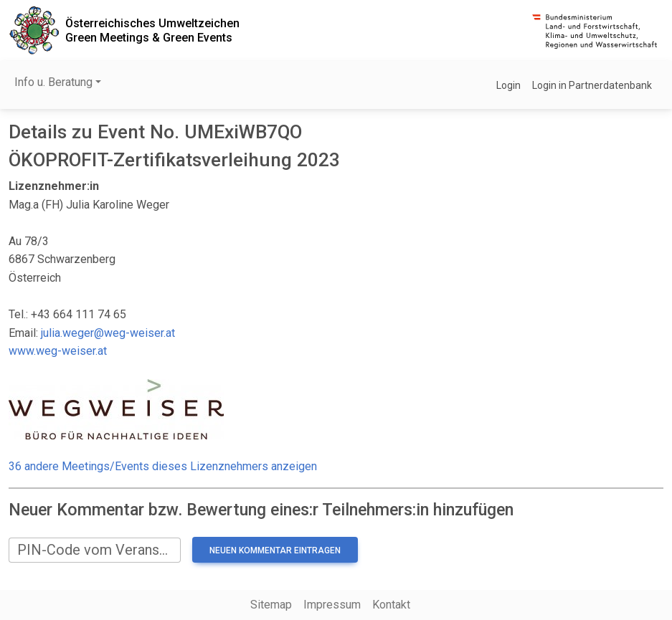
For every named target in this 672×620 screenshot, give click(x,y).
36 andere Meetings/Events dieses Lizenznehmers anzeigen (163, 466)
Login (508, 85)
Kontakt (391, 605)
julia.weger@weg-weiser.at (108, 333)
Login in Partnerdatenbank (592, 85)
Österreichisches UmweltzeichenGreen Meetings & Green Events (152, 30)
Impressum (332, 605)
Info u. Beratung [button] (53, 82)
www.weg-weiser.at (58, 351)
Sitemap (271, 605)
